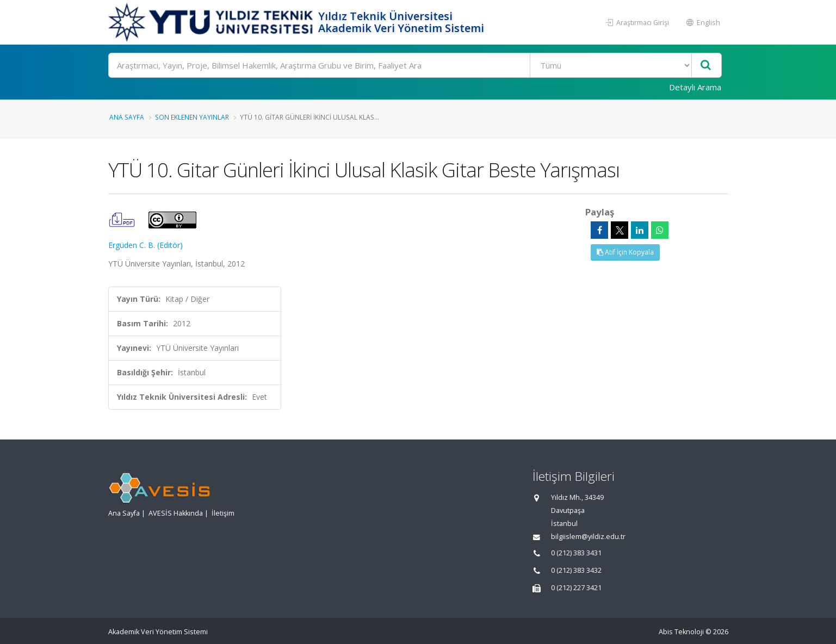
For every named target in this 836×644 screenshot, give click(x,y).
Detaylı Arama (695, 87)
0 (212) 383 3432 (576, 570)
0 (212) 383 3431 (576, 553)
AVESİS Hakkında (176, 513)
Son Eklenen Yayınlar (192, 117)
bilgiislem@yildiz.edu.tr (588, 537)
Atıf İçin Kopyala (625, 252)
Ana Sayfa (127, 117)
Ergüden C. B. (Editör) (145, 245)
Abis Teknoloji (681, 632)
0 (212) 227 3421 (576, 588)
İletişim (223, 513)
